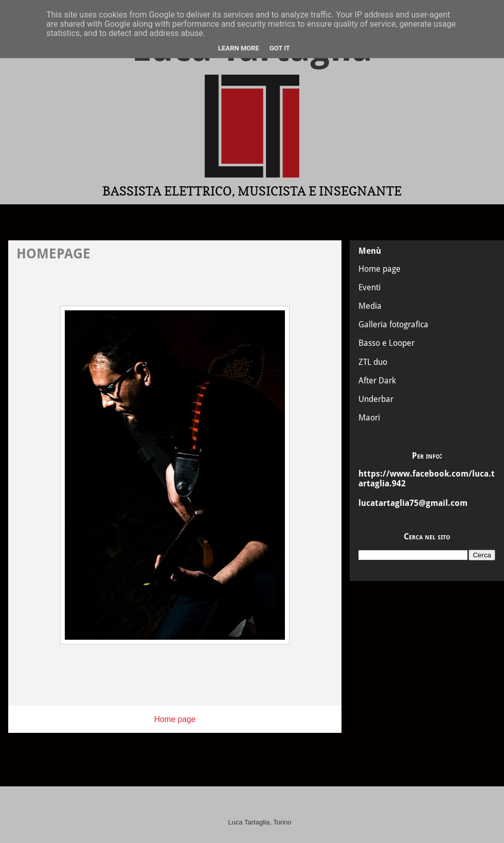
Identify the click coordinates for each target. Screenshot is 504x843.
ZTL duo (373, 362)
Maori (369, 418)
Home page (175, 719)
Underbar (376, 399)
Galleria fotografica (393, 324)
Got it (280, 48)
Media (370, 306)
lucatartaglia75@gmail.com (413, 503)
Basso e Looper (386, 343)
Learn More (239, 48)
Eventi (370, 287)
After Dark (377, 381)
